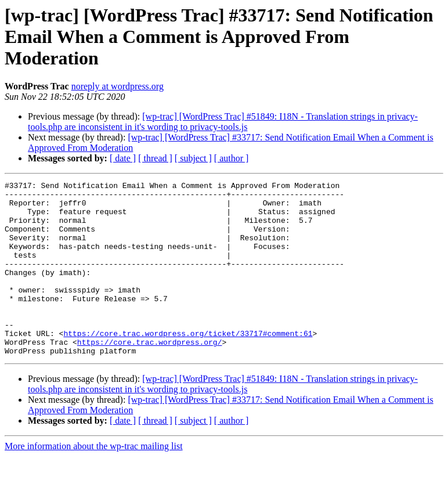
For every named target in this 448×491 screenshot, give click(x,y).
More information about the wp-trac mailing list (94, 481)
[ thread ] (155, 158)
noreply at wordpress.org (118, 86)
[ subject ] (193, 158)
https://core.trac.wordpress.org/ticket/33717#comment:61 (188, 364)
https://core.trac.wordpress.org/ (150, 375)
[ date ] (123, 158)
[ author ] (232, 158)
